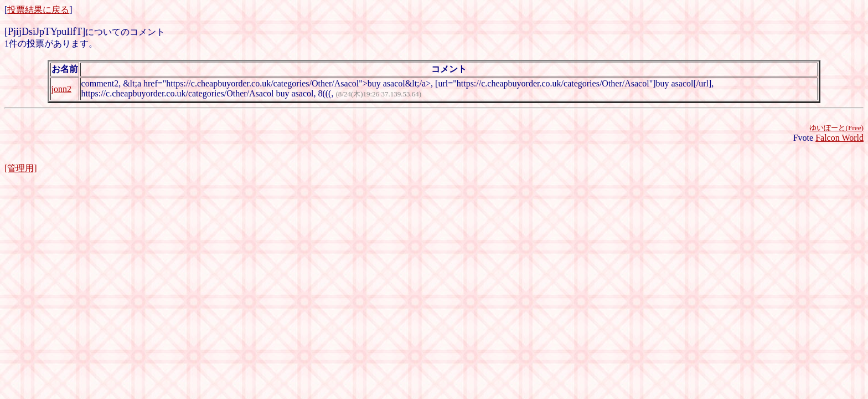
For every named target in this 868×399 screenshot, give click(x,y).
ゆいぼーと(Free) (836, 128)
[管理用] (21, 168)
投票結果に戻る (38, 10)
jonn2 (61, 89)
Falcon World (839, 138)
